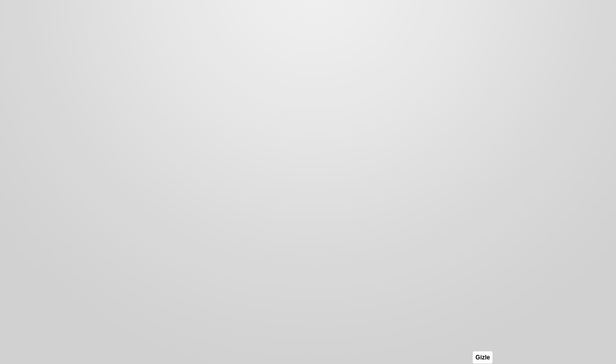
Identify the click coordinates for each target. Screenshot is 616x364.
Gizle (483, 357)
